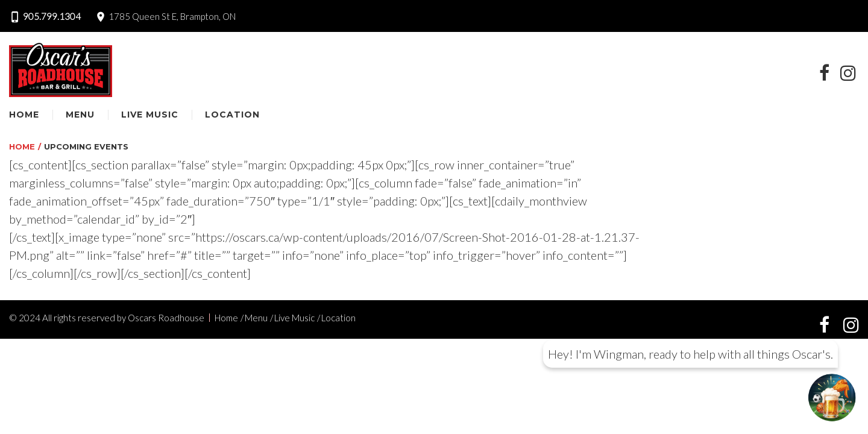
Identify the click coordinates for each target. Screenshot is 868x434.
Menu (80, 115)
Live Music (150, 115)
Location (232, 115)
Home (24, 115)
